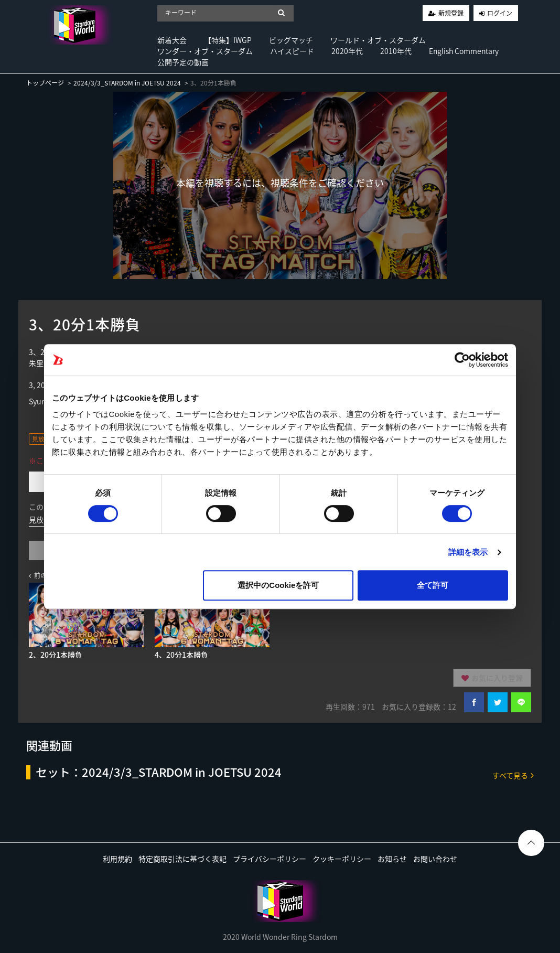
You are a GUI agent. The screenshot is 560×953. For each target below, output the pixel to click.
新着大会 (172, 40)
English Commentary (464, 51)
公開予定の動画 (183, 62)
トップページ (45, 83)
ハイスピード (292, 51)
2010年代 (396, 51)
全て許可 (433, 585)
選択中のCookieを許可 (278, 585)
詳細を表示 (468, 552)
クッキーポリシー (342, 859)
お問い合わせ (435, 859)
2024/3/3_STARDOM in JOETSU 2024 (127, 83)
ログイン (500, 13)
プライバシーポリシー (270, 859)
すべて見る (513, 775)
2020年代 (347, 51)
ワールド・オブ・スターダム (378, 40)
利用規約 (117, 859)
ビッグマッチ (291, 40)
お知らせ (392, 859)
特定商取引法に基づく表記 (182, 859)
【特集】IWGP (228, 40)
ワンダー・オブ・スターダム (205, 51)
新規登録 (451, 13)
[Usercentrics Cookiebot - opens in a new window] (462, 360)
